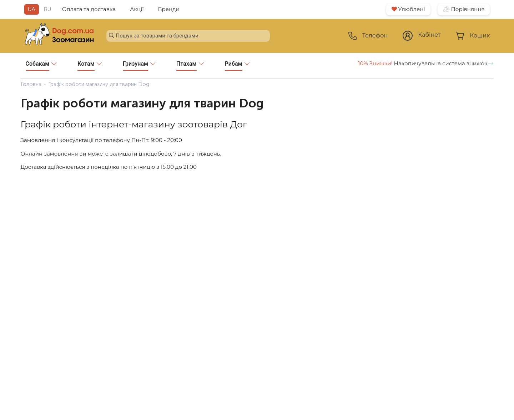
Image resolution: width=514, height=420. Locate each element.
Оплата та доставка (89, 9)
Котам (89, 65)
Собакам (41, 65)
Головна (31, 84)
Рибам (237, 65)
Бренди (169, 9)
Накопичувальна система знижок (426, 63)
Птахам (190, 65)
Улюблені (408, 9)
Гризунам (139, 65)
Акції (137, 9)
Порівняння (464, 9)
